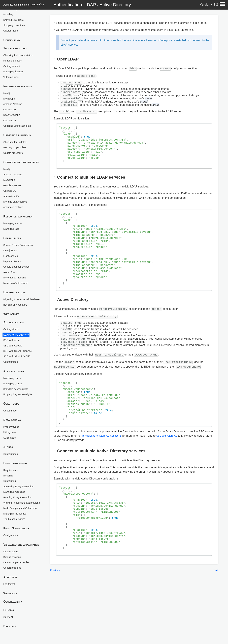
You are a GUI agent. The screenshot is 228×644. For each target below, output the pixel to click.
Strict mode (10, 434)
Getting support (13, 59)
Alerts (8, 443)
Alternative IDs (12, 189)
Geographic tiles (13, 568)
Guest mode (11, 400)
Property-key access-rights (20, 391)
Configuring (12, 33)
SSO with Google (14, 342)
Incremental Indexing (16, 270)
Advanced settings (15, 200)
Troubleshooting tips (16, 519)
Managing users (13, 374)
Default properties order (18, 562)
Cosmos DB (11, 102)
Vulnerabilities (12, 70)
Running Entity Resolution (19, 494)
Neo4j (7, 86)
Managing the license (16, 514)
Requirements (12, 466)
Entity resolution (15, 460)
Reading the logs (14, 53)
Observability (13, 602)
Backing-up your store (17, 301)
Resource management (19, 209)
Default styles (12, 552)
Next (215, 625)
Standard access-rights (18, 385)
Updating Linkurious (17, 128)
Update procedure (14, 146)
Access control (14, 368)
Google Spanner (13, 178)
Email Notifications (17, 528)
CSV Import (10, 113)
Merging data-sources (17, 194)
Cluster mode (12, 23)
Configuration (12, 358)
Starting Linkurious (15, 12)
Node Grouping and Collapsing (22, 508)
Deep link (10, 626)
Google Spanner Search (18, 259)
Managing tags (12, 221)
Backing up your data (16, 140)
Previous (56, 625)
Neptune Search (13, 254)
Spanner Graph (13, 107)
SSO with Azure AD (174, 476)
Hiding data (10, 429)
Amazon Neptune (14, 97)
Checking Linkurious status (20, 48)
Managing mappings (16, 488)
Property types (12, 423)
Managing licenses (15, 64)
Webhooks (10, 594)
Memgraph (10, 91)
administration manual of (25, 5)
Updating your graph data (19, 118)
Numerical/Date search (17, 276)
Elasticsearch (12, 249)
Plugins (9, 610)
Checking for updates (16, 135)
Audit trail (11, 577)
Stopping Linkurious (15, 18)
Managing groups (14, 380)
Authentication (14, 319)
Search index (12, 231)
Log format (10, 584)
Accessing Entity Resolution (20, 483)
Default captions (13, 557)
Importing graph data (18, 79)
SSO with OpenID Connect (20, 347)
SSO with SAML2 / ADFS (19, 353)
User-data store (14, 285)
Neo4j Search (12, 243)
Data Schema (12, 416)
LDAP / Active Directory (18, 331)
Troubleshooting (15, 41)
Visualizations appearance (21, 545)
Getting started (12, 326)
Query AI (9, 617)
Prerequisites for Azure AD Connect (103, 476)
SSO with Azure (13, 336)
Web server (11, 310)
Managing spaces (14, 216)
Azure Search (12, 265)
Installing (9, 472)
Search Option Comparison (20, 238)
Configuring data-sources (21, 155)
